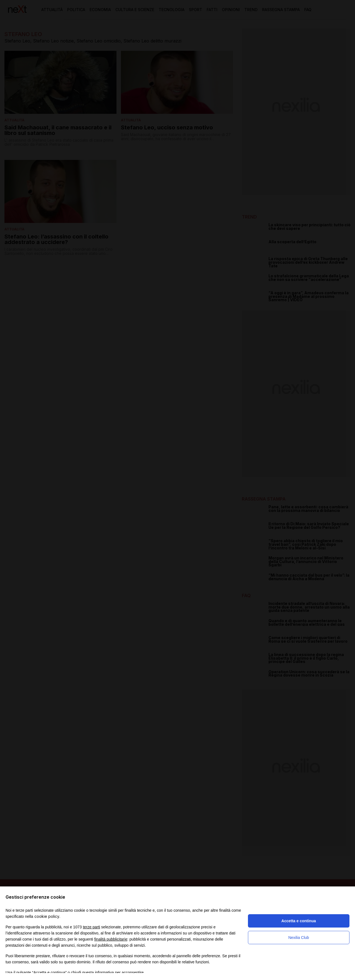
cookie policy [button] (47, 916)
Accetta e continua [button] (299, 921)
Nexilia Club (299, 938)
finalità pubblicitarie (111, 939)
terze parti (92, 927)
